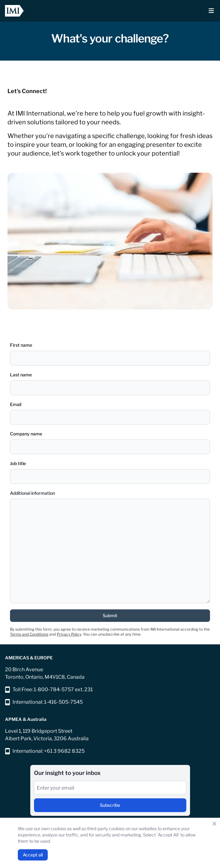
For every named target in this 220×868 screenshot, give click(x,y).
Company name (26, 434)
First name (21, 345)
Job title (18, 463)
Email (16, 404)
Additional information (32, 493)
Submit (110, 615)
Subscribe (110, 805)
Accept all (33, 855)
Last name (21, 375)
